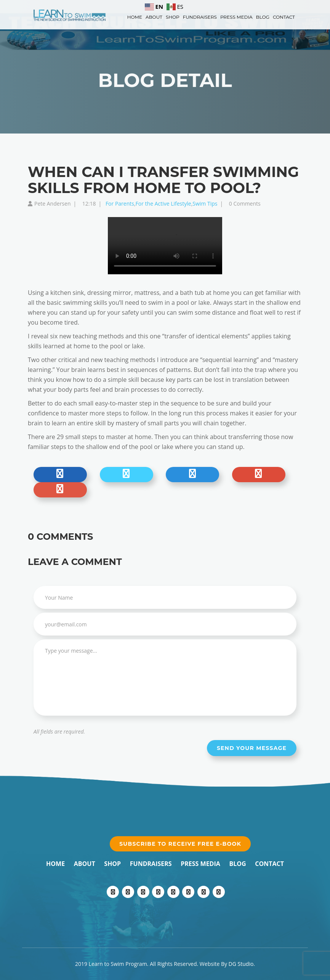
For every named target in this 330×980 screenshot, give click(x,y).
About (154, 17)
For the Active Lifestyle (163, 204)
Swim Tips (205, 204)
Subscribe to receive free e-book (180, 844)
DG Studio (241, 964)
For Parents (120, 204)
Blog (263, 17)
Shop (173, 17)
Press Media (236, 17)
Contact (284, 17)
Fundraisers (200, 17)
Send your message (252, 748)
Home (135, 17)
